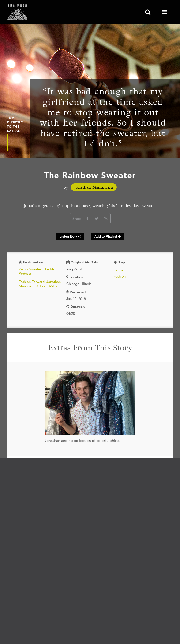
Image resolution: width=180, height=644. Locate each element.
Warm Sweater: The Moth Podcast (39, 271)
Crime (118, 270)
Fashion (120, 276)
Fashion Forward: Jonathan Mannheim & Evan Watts (40, 284)
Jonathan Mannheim (94, 187)
